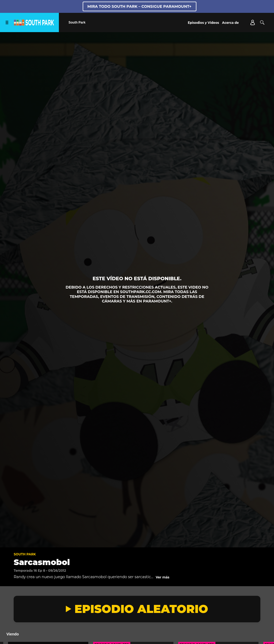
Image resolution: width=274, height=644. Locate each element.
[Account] (253, 22)
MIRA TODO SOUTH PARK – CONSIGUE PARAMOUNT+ (140, 6)
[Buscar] (262, 22)
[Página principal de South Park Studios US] (34, 24)
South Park (25, 554)
